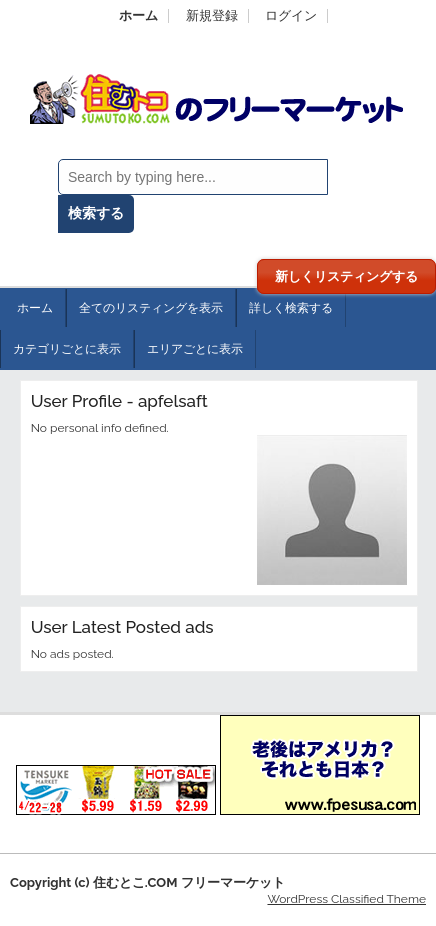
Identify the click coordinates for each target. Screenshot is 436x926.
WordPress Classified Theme (346, 899)
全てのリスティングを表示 (151, 308)
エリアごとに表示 (195, 349)
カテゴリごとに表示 (67, 349)
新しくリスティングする (346, 276)
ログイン (291, 15)
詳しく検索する (291, 308)
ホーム (138, 15)
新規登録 (212, 15)
